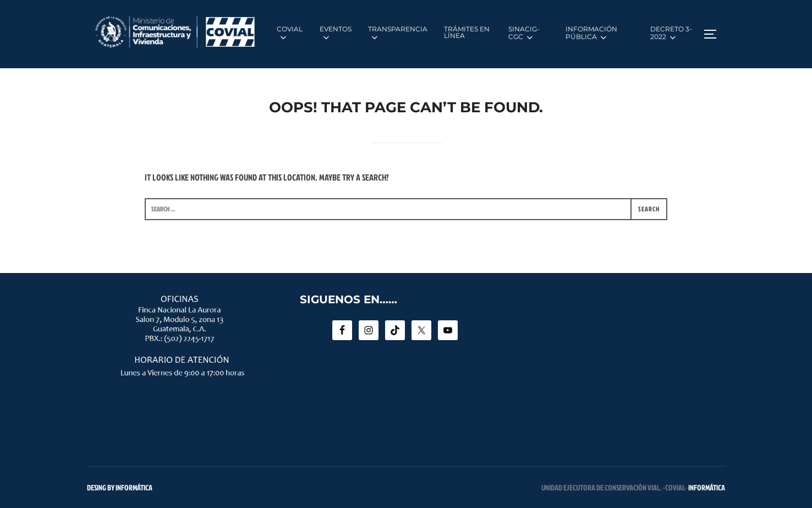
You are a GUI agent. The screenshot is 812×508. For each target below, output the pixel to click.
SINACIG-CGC (524, 34)
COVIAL (290, 34)
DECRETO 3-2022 (671, 34)
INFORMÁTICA (707, 487)
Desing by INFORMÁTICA (120, 487)
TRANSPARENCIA (398, 34)
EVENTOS (336, 34)
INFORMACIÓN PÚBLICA (591, 34)
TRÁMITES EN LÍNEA (467, 32)
